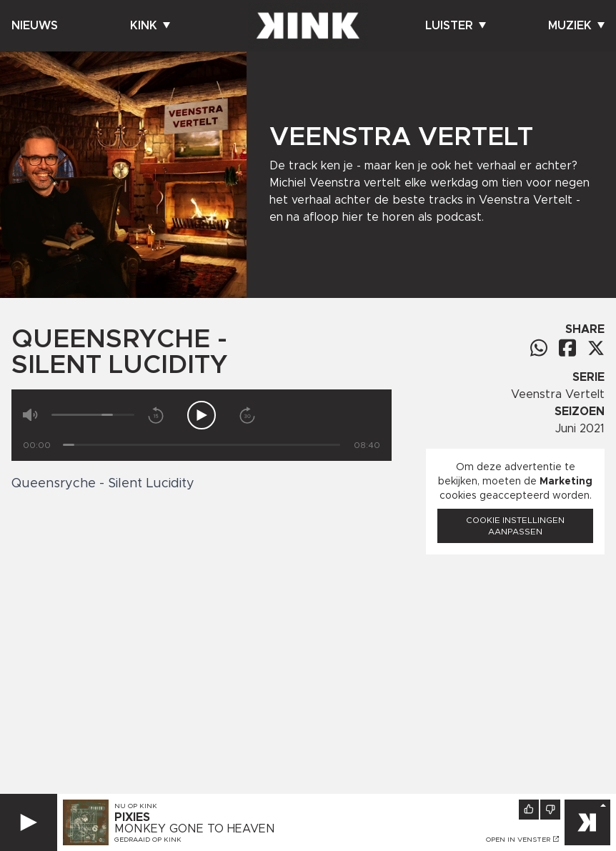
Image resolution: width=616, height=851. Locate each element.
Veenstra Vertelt (558, 394)
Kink (150, 26)
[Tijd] (202, 445)
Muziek (576, 26)
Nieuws (35, 26)
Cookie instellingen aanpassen (515, 526)
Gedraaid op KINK (148, 840)
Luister (456, 26)
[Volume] (93, 415)
